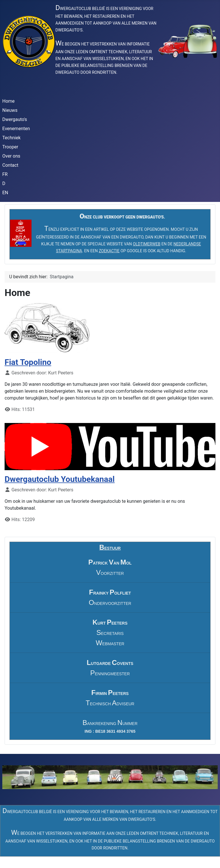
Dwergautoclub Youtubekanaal (60, 479)
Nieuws (10, 110)
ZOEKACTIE (109, 251)
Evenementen (16, 129)
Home (8, 101)
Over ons (11, 156)
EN (5, 193)
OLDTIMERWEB (147, 244)
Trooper (10, 147)
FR (5, 174)
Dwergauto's (15, 119)
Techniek (11, 138)
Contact (10, 165)
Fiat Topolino (28, 362)
